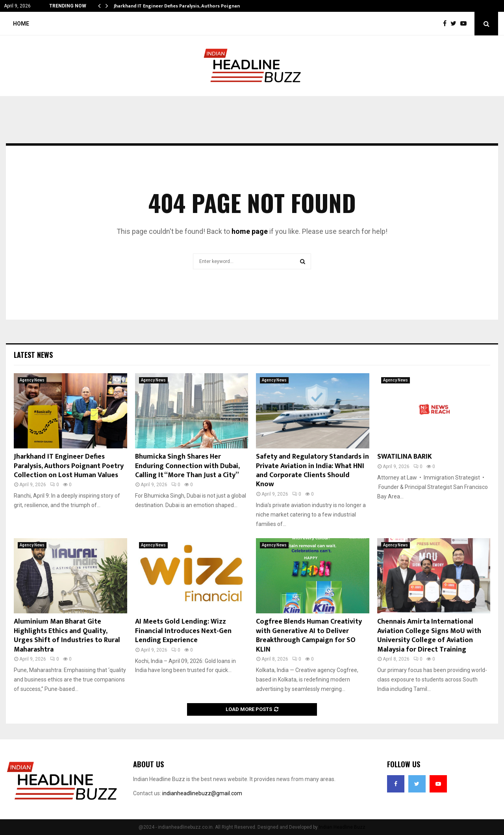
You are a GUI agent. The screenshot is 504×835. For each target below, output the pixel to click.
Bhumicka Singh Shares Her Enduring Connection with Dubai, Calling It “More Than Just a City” (187, 466)
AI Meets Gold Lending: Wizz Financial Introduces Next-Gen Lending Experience (183, 631)
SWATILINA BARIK (405, 457)
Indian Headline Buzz (342, 827)
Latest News (33, 355)
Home (21, 24)
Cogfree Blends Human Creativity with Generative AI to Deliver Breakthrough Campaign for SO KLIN (309, 635)
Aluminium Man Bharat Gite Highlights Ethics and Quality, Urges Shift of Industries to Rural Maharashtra (67, 635)
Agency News (32, 380)
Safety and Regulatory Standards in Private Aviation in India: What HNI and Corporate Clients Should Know (312, 470)
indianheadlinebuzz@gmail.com (202, 793)
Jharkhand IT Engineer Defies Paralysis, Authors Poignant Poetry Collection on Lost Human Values (69, 466)
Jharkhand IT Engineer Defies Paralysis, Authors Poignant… (180, 6)
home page (250, 231)
